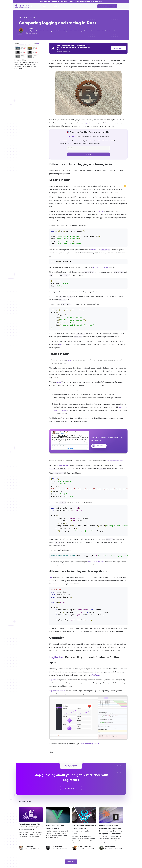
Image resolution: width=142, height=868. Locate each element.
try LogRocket (95, 675)
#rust (52, 752)
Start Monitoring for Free (107, 6)
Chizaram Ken (110, 847)
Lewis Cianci (29, 847)
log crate (88, 123)
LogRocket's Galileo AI (57, 691)
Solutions (55, 6)
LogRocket (123, 407)
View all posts (71, 861)
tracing (70, 360)
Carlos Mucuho (57, 847)
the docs (93, 250)
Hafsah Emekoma (84, 847)
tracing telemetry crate (96, 562)
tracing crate (110, 123)
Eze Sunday (29, 29)
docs (61, 344)
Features (43, 6)
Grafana (64, 410)
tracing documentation (115, 461)
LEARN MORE (19, 69)
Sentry (56, 410)
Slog (51, 577)
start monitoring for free (90, 744)
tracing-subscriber (63, 465)
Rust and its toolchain (101, 267)
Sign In (124, 6)
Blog (33, 6)
